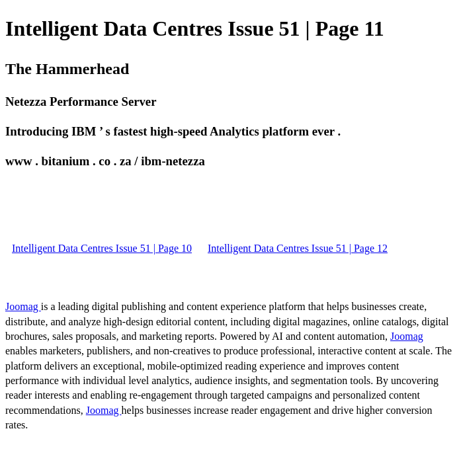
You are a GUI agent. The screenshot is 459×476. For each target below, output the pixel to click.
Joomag (23, 306)
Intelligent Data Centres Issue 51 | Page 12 (298, 248)
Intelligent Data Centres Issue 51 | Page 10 (102, 248)
